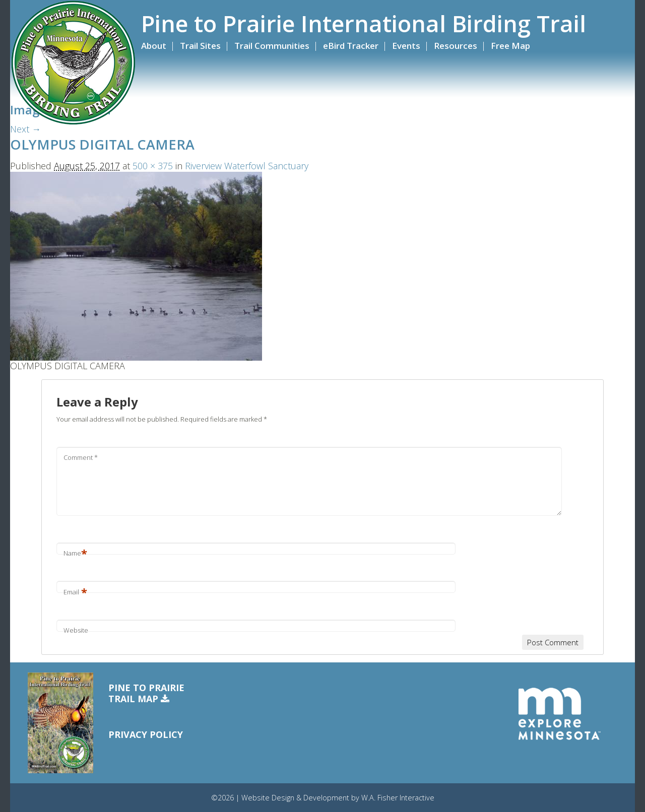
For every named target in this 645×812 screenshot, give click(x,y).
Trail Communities (272, 46)
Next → (25, 129)
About (154, 46)
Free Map (510, 46)
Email (75, 592)
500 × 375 (153, 166)
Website (76, 630)
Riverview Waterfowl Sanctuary (247, 166)
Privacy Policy (146, 734)
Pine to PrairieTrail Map (146, 693)
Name (75, 553)
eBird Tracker (351, 46)
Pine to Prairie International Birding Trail (364, 24)
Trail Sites (200, 46)
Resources (456, 46)
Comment (81, 457)
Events (406, 46)
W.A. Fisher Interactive (398, 798)
